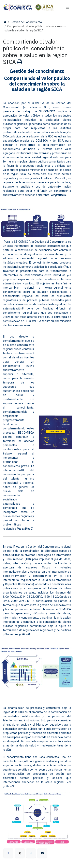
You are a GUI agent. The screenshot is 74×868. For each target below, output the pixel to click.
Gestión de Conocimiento (26, 22)
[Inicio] (5, 22)
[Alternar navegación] (67, 7)
